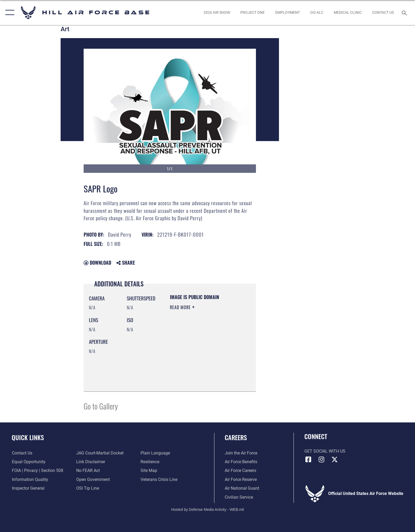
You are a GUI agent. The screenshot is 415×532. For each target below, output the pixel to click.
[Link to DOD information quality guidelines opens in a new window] (30, 479)
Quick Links (28, 437)
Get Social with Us (325, 451)
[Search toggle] (405, 13)
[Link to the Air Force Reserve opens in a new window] (241, 479)
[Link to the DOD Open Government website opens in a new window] (93, 479)
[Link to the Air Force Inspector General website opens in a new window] (28, 488)
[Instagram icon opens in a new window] (321, 459)
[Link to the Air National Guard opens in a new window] (242, 488)
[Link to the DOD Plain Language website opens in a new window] (155, 453)
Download (97, 263)
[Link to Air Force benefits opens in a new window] (241, 462)
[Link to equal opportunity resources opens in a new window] (28, 462)
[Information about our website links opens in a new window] (91, 462)
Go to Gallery (101, 406)
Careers (236, 437)
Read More (181, 307)
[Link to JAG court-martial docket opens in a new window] (100, 453)
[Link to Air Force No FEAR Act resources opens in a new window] (88, 470)
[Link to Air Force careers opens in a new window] (240, 470)
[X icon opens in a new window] (335, 459)
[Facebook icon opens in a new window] (308, 459)
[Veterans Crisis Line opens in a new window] (159, 479)
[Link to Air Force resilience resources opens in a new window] (150, 462)
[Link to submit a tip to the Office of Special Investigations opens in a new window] (88, 488)
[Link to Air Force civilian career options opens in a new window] (239, 497)
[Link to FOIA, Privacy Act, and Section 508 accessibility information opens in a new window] (37, 470)
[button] (9, 13)
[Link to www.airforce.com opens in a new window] (241, 453)
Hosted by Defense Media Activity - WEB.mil (208, 510)
